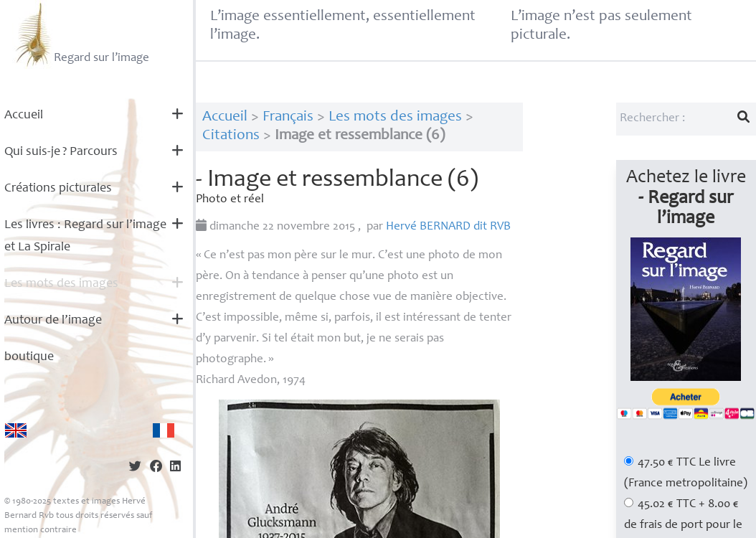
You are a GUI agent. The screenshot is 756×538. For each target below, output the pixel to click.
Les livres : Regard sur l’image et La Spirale (85, 236)
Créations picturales (58, 189)
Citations (231, 136)
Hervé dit (448, 227)
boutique (29, 357)
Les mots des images (61, 284)
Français (288, 117)
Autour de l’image (53, 321)
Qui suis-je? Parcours (61, 152)
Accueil (24, 115)
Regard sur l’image (81, 34)
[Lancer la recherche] (744, 119)
